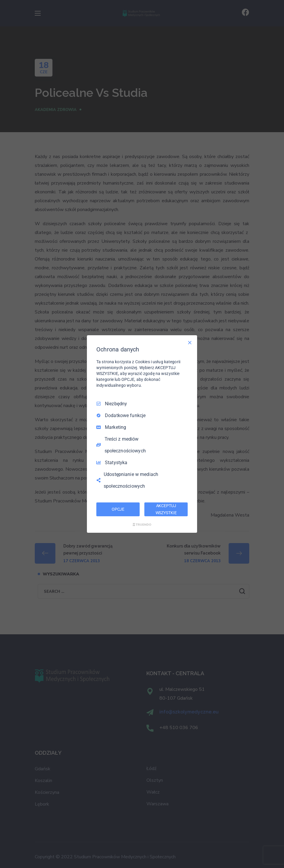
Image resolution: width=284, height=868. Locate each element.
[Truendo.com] (142, 525)
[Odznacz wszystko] (190, 343)
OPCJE (118, 509)
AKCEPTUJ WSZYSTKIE (166, 509)
